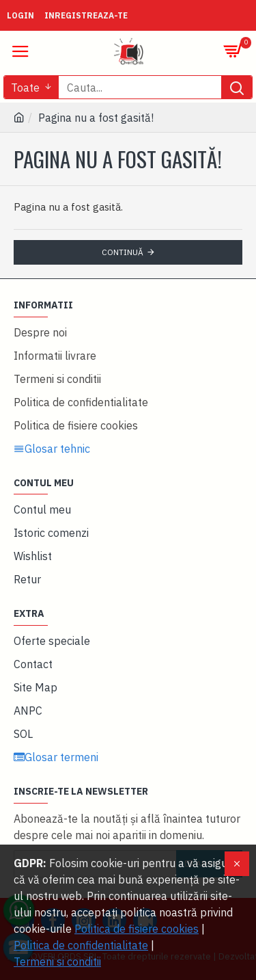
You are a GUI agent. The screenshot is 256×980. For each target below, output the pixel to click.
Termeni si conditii (57, 962)
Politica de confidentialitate (81, 945)
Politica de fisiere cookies (137, 929)
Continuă (123, 252)
